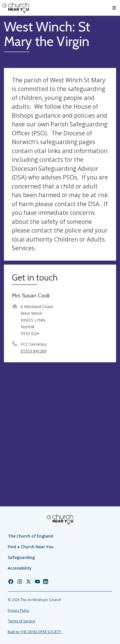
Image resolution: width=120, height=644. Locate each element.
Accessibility (20, 568)
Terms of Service (22, 621)
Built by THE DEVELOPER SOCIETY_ (35, 632)
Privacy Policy (19, 610)
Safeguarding (21, 557)
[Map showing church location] (60, 422)
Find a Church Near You (31, 547)
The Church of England (30, 536)
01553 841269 (34, 351)
